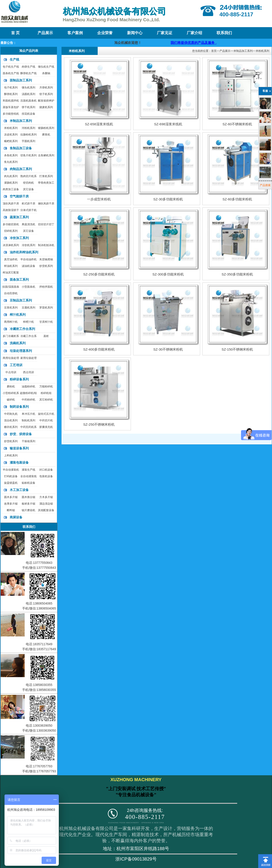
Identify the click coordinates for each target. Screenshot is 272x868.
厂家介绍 (194, 33)
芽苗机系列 (46, 308)
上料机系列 (11, 455)
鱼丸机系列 (11, 162)
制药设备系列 (19, 407)
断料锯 (11, 510)
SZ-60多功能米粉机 (237, 199)
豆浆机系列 (11, 308)
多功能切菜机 (11, 224)
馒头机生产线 (46, 67)
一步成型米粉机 (99, 199)
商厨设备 (16, 517)
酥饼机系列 (11, 94)
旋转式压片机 (46, 414)
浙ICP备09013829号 (136, 859)
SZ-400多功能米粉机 (99, 349)
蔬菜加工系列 (19, 217)
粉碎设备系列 (19, 379)
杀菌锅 (46, 73)
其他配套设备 (46, 510)
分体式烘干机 (28, 210)
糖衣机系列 (11, 427)
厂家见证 (165, 33)
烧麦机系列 (46, 107)
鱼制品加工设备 (21, 148)
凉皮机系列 (11, 135)
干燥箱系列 (28, 441)
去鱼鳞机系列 (46, 155)
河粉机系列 (28, 128)
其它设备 (28, 189)
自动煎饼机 (11, 293)
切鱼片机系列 (28, 155)
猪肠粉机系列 (46, 128)
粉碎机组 (46, 393)
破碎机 (11, 400)
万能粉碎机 (46, 387)
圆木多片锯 (11, 497)
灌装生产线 (28, 470)
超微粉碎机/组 (28, 393)
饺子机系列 (46, 94)
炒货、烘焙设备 (21, 434)
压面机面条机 (28, 101)
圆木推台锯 (28, 497)
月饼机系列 (46, 88)
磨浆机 (46, 135)
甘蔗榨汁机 (46, 322)
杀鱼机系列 (11, 155)
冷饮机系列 (28, 245)
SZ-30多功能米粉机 (168, 199)
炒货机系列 (46, 266)
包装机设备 (46, 476)
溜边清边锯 (46, 504)
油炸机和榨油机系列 (24, 252)
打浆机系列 (46, 176)
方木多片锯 (46, 497)
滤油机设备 (28, 266)
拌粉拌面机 (46, 287)
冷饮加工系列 (19, 238)
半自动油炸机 (28, 259)
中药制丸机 (11, 414)
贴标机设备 (28, 483)
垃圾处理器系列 (21, 351)
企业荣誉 (105, 33)
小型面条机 (28, 287)
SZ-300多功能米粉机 (168, 274)
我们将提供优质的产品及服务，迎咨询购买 (209, 43)
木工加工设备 (19, 490)
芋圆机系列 (28, 141)
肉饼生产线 (28, 67)
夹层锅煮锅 (46, 259)
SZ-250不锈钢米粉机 (99, 424)
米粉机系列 (11, 128)
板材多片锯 (28, 504)
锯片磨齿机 (28, 510)
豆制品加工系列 (21, 300)
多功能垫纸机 (11, 114)
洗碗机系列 (18, 343)
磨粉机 (11, 387)
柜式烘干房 (28, 204)
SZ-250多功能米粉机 (99, 274)
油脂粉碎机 (28, 387)
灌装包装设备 (19, 462)
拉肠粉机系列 (28, 135)
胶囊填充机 (46, 427)
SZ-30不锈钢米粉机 (168, 349)
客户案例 (75, 33)
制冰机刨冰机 (46, 245)
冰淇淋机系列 (11, 245)
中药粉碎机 (28, 400)
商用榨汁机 (11, 322)
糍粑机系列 (11, 141)
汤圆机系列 (28, 94)
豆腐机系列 (28, 308)
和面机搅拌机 (11, 101)
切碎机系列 (11, 231)
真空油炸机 (11, 259)
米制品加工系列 (21, 121)
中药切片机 (46, 420)
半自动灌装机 (11, 470)
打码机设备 (11, 476)
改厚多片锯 (11, 504)
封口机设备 (46, 470)
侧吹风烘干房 (46, 204)
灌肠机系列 (11, 183)
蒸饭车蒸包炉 (11, 107)
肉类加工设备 (11, 189)
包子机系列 (11, 88)
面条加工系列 (19, 280)
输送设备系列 (19, 448)
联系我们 (224, 33)
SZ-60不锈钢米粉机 (237, 124)
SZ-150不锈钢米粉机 (237, 349)
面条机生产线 (11, 73)
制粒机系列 (28, 420)
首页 (214, 51)
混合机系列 (11, 420)
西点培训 (28, 372)
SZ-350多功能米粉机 (237, 274)
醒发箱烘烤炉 (46, 101)
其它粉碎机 (46, 400)
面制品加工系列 (21, 80)
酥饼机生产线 (28, 73)
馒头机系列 (28, 88)
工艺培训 (16, 365)
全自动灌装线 (28, 476)
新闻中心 (135, 33)
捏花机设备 (28, 114)
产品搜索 (265, 185)
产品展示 (45, 33)
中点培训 (11, 372)
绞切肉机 (28, 183)
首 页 (15, 33)
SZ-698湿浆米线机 (168, 124)
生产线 (14, 59)
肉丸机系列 (11, 176)
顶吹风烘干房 (11, 204)
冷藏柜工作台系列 (22, 329)
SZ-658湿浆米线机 (99, 124)
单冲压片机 (28, 414)
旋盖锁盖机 (11, 483)
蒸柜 (46, 336)
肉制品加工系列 (21, 169)
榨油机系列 (11, 266)
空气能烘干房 (19, 196)
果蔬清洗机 (28, 224)
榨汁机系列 (18, 315)
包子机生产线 (11, 67)
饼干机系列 (28, 107)
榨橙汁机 (28, 322)
